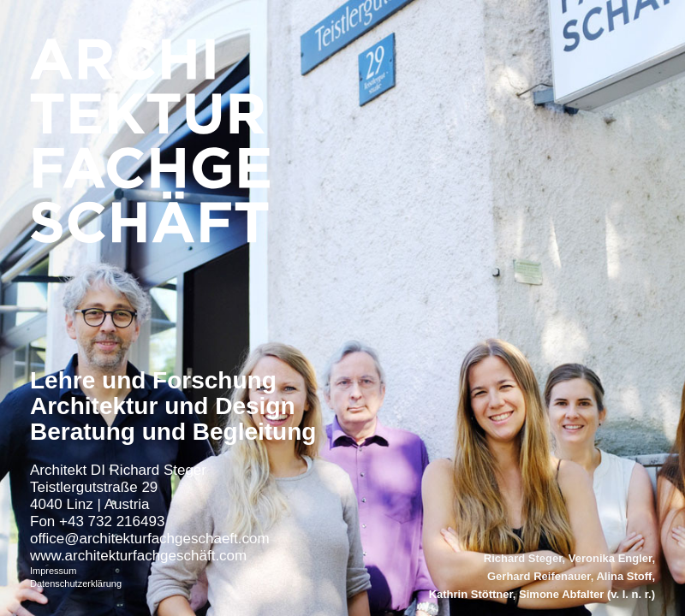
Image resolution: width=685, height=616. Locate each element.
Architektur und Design (163, 406)
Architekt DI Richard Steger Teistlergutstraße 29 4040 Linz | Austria (118, 487)
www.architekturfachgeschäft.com (138, 556)
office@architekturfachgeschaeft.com (150, 539)
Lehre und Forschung (153, 380)
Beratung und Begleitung (173, 432)
